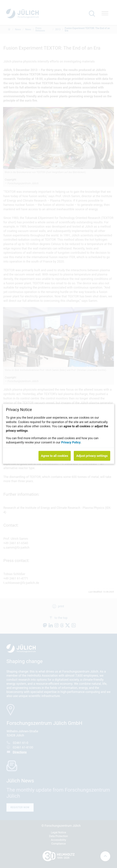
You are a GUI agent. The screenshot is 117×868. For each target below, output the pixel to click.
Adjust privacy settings (92, 456)
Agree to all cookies (55, 456)
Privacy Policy (71, 442)
